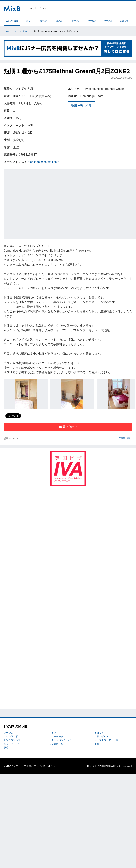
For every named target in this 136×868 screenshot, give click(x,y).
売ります (44, 21)
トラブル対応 (26, 766)
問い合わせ (68, 427)
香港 (6, 748)
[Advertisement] (34, 203)
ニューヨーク (56, 736)
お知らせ (124, 21)
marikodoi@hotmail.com (44, 162)
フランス (8, 733)
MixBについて (11, 766)
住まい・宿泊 (12, 21)
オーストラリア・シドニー (109, 740)
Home (7, 31)
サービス (92, 21)
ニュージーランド (13, 744)
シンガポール (56, 744)
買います (60, 21)
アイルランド (11, 736)
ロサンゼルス (101, 736)
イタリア (99, 733)
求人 (28, 21)
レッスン (76, 21)
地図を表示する (81, 105)
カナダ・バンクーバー (61, 740)
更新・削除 (125, 438)
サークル (108, 21)
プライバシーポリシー (46, 766)
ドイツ (53, 733)
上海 (97, 744)
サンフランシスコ (13, 740)
